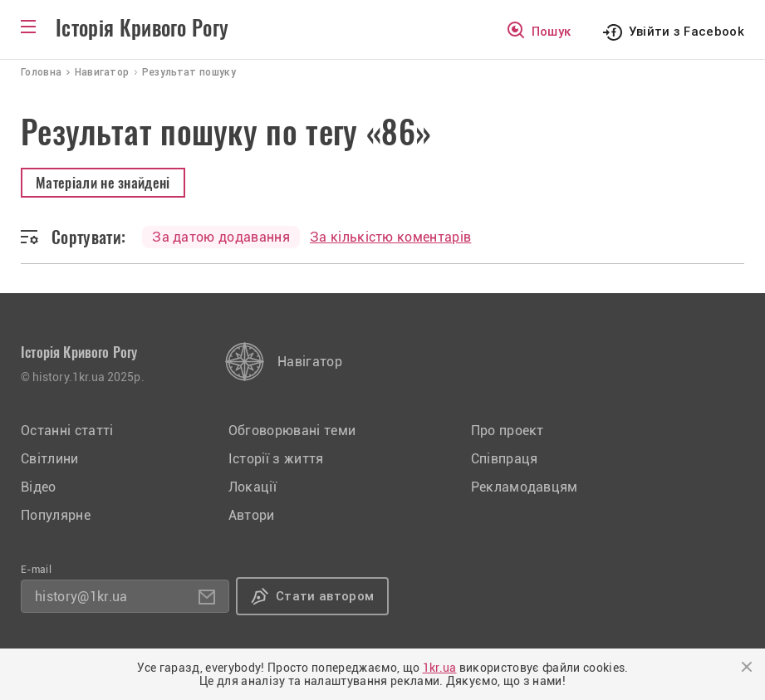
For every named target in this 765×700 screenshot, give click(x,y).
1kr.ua (440, 668)
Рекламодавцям (525, 487)
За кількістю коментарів (390, 237)
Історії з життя (276, 459)
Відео (39, 487)
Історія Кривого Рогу (142, 28)
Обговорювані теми (292, 431)
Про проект (508, 431)
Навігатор (310, 362)
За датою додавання (221, 237)
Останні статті (67, 431)
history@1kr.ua (81, 597)
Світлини (50, 459)
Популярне (56, 515)
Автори (252, 515)
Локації (253, 487)
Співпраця (505, 459)
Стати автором (325, 596)
